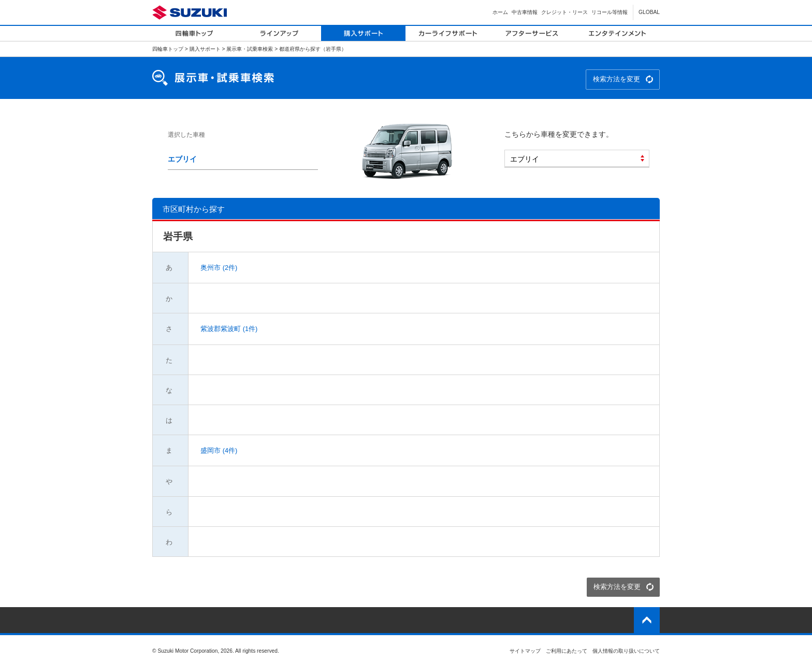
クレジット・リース (564, 12)
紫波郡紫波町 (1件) (228, 329)
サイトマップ (525, 651)
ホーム (500, 12)
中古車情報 (525, 12)
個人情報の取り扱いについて (626, 651)
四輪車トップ (168, 49)
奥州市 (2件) (218, 268)
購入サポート (205, 49)
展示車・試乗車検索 (250, 49)
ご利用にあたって (567, 651)
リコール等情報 (610, 12)
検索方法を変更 (617, 79)
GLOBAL (649, 12)
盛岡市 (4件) (218, 450)
